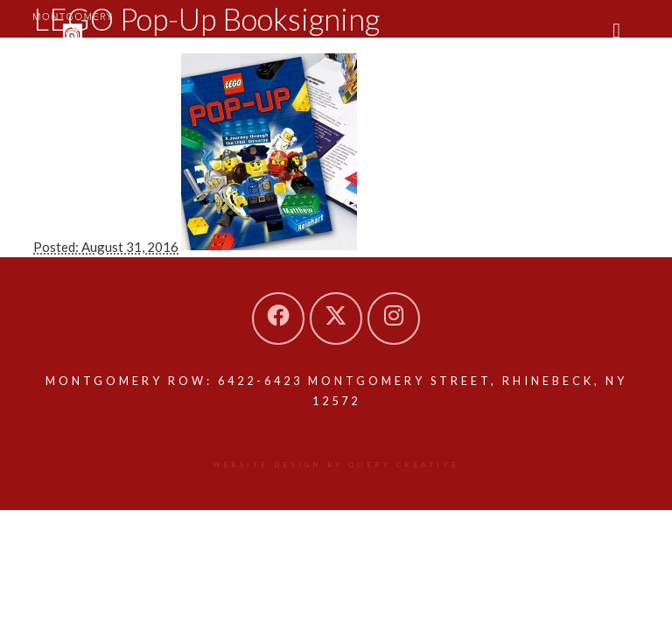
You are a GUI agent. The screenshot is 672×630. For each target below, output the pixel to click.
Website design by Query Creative (336, 465)
